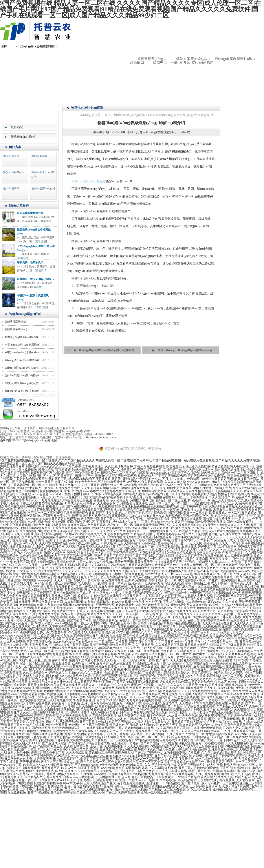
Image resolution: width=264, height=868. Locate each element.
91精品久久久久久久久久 (104, 614)
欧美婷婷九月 (154, 583)
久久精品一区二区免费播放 (229, 737)
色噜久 (124, 620)
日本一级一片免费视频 (143, 651)
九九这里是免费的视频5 (107, 611)
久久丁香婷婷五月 (43, 593)
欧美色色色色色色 (204, 691)
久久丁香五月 (164, 642)
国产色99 (162, 660)
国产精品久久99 (120, 759)
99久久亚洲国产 (220, 497)
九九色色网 (60, 654)
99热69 (57, 645)
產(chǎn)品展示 (202, 59)
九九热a (257, 777)
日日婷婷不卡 (84, 476)
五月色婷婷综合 (145, 676)
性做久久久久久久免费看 (86, 673)
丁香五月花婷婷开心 (148, 753)
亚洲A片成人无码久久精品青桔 (189, 491)
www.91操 (108, 768)
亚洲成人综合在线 (64, 596)
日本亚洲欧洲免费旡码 (206, 728)
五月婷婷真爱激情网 (112, 482)
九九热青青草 (65, 586)
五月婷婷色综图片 (68, 488)
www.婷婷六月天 (94, 491)
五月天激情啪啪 (48, 709)
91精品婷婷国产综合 (21, 746)
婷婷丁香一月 (200, 633)
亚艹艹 (237, 608)
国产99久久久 (64, 771)
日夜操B (145, 679)
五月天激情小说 (38, 685)
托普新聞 (17, 127)
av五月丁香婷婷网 (109, 537)
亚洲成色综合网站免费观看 (118, 749)
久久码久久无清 (245, 623)
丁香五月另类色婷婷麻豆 (114, 577)
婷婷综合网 (48, 574)
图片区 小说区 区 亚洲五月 (55, 476)
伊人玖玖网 (179, 590)
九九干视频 (243, 774)
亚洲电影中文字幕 (32, 568)
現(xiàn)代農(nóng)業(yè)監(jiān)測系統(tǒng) (30, 375)
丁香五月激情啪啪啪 (127, 682)
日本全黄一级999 (229, 691)
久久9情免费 (254, 553)
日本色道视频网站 (168, 546)
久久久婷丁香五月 (87, 485)
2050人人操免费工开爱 (72, 497)
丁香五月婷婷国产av (139, 565)
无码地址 (230, 771)
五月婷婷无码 (224, 479)
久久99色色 (130, 679)
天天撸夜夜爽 (106, 503)
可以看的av (15, 553)
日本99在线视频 (111, 636)
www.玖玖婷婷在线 (69, 759)
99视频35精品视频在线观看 (182, 623)
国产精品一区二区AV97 (154, 559)
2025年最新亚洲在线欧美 (48, 473)
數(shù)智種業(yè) (13, 172)
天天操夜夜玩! (40, 596)
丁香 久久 (83, 611)
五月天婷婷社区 (94, 783)
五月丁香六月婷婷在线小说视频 (41, 789)
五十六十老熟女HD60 (15, 596)
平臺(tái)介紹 (180, 62)
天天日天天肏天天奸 (143, 571)
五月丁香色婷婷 (192, 599)
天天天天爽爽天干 (17, 756)
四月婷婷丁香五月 (137, 608)
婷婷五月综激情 (75, 734)
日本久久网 (153, 691)
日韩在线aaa (116, 565)
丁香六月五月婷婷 (64, 528)
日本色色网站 (156, 716)
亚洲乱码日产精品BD (154, 553)
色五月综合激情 (230, 534)
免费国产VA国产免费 (111, 700)
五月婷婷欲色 (200, 737)
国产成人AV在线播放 (175, 633)
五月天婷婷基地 (77, 691)
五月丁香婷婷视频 (207, 774)
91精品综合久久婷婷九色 (231, 673)
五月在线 (198, 528)
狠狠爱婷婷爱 (159, 531)
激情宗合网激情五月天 (35, 528)
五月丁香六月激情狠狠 (169, 663)
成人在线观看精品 (105, 620)
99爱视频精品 (29, 574)
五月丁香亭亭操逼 (96, 759)
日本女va (159, 516)
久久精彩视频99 (75, 602)
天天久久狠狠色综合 (238, 743)
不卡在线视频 (66, 593)
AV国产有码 (242, 777)
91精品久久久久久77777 (171, 685)
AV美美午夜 (59, 633)
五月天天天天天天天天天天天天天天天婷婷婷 (232, 537)
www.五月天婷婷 (11, 620)
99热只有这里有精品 (96, 516)
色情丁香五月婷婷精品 (114, 639)
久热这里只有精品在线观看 (149, 713)
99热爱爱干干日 (151, 626)
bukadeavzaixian (160, 473)
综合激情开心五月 (86, 636)
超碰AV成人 (146, 476)
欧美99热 (227, 774)
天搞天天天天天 (250, 602)
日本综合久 (232, 740)
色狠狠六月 (150, 688)
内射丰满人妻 (132, 494)
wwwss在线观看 (66, 623)
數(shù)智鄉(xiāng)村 (43, 188)
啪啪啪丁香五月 (89, 768)
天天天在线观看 (77, 753)
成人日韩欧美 (149, 725)
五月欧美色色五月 (210, 568)
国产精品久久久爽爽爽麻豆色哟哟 (44, 537)
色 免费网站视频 (112, 580)
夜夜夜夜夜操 (218, 559)
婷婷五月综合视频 (46, 716)
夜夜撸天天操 (55, 506)
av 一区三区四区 (153, 550)
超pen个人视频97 (112, 590)
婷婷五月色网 (55, 546)
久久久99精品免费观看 (217, 623)
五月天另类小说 (18, 753)
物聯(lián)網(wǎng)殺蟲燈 (89, 181)
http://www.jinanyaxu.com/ (102, 437)
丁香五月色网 (181, 617)
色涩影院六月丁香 (247, 586)
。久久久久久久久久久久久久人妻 (105, 571)
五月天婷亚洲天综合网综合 (201, 470)
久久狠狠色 (242, 709)
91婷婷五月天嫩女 (88, 608)
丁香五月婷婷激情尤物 (235, 768)
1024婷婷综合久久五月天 (37, 679)
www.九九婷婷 (196, 676)
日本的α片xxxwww (59, 676)
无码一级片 (113, 789)
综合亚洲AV (28, 740)
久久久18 (60, 580)
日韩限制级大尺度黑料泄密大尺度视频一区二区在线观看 (93, 740)
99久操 (22, 660)
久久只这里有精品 (128, 768)
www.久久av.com (198, 482)
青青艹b (216, 503)
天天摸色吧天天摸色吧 (15, 494)
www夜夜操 (45, 580)
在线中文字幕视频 (160, 728)
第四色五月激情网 (51, 697)
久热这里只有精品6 (37, 620)
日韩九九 (52, 722)
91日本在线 (92, 590)
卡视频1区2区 (246, 771)
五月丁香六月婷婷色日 (61, 568)
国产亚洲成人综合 (55, 743)
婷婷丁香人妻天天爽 (163, 580)
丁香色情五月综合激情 (151, 513)
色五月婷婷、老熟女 (125, 743)
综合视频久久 (241, 497)
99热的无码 (242, 494)
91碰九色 (43, 633)
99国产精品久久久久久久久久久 (191, 679)
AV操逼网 (106, 786)
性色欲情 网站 (58, 660)
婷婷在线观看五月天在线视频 (174, 562)
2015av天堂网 (105, 688)
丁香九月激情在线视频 (15, 546)
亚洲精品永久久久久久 (238, 506)
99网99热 (87, 556)
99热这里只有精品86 (214, 722)
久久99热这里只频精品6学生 (100, 488)
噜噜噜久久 (103, 476)
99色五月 (57, 746)
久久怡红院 (202, 467)
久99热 (70, 546)
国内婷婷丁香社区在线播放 (134, 586)
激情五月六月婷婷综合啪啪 (162, 577)
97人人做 (116, 719)
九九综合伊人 (14, 777)
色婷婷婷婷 (191, 660)
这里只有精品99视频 (93, 697)
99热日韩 (23, 593)
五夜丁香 (96, 746)
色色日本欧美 (117, 583)
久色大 (111, 783)
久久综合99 (222, 473)
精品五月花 (190, 577)
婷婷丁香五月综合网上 (84, 543)
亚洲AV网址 (71, 540)
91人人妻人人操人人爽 (155, 617)
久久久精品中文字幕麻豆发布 (237, 611)
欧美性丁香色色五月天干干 (233, 725)
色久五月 (11, 728)
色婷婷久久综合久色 (90, 793)
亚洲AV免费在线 (136, 580)
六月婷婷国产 (126, 470)
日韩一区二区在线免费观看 (224, 528)
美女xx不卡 (225, 688)
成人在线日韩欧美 (137, 611)
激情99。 (161, 568)
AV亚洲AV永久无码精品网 (145, 482)
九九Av (137, 577)
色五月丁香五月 (233, 553)
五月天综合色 (197, 476)
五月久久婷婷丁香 (168, 596)
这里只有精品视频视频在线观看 (181, 688)
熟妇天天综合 (69, 722)
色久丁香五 (88, 577)
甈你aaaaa (214, 602)
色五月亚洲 (254, 670)
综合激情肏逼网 (238, 620)
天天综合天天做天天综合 (121, 660)
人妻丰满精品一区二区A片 (104, 617)
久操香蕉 (121, 642)
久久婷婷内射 (42, 654)
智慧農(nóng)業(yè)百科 (156, 59)
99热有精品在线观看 (108, 596)
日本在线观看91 (166, 777)
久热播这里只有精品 (82, 743)
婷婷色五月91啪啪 (39, 731)
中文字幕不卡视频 (92, 725)
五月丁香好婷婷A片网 (239, 731)
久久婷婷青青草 (86, 771)
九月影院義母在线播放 (132, 503)
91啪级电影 (31, 491)
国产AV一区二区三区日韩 (45, 513)
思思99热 (113, 525)
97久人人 (226, 651)
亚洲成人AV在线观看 (19, 608)
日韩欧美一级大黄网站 (20, 700)
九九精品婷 (156, 774)
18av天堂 (227, 586)
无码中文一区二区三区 (242, 762)
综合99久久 (182, 673)
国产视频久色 (9, 679)
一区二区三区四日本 (245, 473)
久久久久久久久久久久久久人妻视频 (208, 614)
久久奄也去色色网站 (215, 753)
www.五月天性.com (23, 709)
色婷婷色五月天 (57, 725)
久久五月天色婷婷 (235, 503)
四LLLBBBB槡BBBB (25, 586)
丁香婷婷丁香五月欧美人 (222, 700)
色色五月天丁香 (170, 725)
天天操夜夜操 (211, 626)
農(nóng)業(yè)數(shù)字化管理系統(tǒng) (28, 391)
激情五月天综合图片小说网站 (43, 719)
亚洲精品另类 (99, 630)
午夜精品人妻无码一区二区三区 (199, 565)
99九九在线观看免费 (213, 703)
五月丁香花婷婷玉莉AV (123, 553)
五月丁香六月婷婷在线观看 (173, 756)
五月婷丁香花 (130, 623)
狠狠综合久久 (86, 688)
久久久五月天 (183, 630)
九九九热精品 (220, 633)
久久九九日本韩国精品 (171, 771)
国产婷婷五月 (41, 728)
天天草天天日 (46, 759)
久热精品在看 (33, 553)
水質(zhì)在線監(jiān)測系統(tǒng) (24, 345)
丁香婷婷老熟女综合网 (158, 673)
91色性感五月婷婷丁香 (244, 516)
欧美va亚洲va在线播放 (66, 685)
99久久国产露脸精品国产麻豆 (72, 620)
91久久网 (187, 670)
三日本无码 (147, 614)
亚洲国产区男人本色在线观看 (242, 626)
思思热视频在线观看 (220, 734)
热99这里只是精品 (213, 697)
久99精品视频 (202, 756)
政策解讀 (137, 62)
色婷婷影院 (165, 543)
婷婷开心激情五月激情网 (101, 780)
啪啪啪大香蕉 (144, 568)
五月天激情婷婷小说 (172, 571)
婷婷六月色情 (159, 620)
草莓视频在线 (152, 694)
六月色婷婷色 (161, 697)
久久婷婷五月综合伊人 (198, 725)
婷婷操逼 (24, 728)
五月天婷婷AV (242, 789)
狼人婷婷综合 (147, 543)
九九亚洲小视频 (153, 537)
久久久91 (176, 614)
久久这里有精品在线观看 (64, 737)
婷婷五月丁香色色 (74, 614)
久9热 (11, 497)
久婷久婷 (44, 636)
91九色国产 (18, 749)
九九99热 (210, 688)
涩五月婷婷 (106, 586)
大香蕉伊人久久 (208, 550)
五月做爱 (86, 774)
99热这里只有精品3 (33, 786)
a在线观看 (97, 651)
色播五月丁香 (145, 546)
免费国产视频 (139, 500)
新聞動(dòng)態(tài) (248, 59)
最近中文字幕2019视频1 (224, 719)
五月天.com (196, 685)
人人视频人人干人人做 (197, 596)
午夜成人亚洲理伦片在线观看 (208, 590)
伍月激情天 (136, 583)
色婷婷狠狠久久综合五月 (123, 491)
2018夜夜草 (145, 756)
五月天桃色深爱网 (124, 476)
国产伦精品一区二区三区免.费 (170, 500)
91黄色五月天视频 (51, 565)
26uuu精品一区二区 (111, 771)
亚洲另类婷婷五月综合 (121, 559)
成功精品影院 (70, 709)
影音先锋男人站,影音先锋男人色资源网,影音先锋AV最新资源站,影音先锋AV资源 (178, 636)
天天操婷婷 (71, 694)
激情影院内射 (184, 540)
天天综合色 (131, 617)
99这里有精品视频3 (205, 617)
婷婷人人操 (71, 762)
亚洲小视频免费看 (23, 516)
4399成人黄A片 (75, 503)
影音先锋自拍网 (112, 485)
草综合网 (130, 485)
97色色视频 (133, 590)
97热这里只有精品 (49, 510)
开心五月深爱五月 (199, 789)
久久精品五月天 (185, 651)
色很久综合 (221, 485)
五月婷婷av (249, 513)
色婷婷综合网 (109, 765)
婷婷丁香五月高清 (76, 645)
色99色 (213, 534)
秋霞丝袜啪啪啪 (44, 783)
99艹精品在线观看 (146, 740)
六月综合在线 (46, 611)
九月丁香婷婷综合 (67, 556)
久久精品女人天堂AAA (232, 706)
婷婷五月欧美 (227, 657)
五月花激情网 (227, 546)
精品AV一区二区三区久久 (150, 759)
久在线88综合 (133, 719)
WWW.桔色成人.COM (160, 574)
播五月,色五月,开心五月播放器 (133, 777)
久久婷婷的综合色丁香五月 (18, 780)
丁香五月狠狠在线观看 (186, 519)
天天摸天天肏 (20, 534)
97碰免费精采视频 (157, 519)
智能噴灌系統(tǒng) (16, 329)
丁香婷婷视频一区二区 (26, 485)
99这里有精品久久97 (83, 642)
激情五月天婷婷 (77, 630)
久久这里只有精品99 (193, 694)
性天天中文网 (116, 531)
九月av (193, 713)
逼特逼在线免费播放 (217, 519)
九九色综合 (60, 642)
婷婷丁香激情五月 (197, 583)
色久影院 (74, 633)
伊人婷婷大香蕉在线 (156, 605)
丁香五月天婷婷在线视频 (123, 793)
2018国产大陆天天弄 (209, 740)
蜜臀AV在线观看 (142, 685)
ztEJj (92, 663)
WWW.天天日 (44, 482)
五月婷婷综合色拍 (204, 682)
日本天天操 (130, 614)
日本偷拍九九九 (62, 636)
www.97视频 (19, 694)
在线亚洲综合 (235, 666)
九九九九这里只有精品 (57, 500)
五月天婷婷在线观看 (209, 743)
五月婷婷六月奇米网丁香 (176, 740)
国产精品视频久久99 (70, 574)
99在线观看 (24, 783)
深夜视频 (161, 731)
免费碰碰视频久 (68, 577)
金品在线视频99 (154, 494)
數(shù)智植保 (39, 156)
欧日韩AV (71, 697)
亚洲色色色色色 (64, 731)
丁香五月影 (104, 522)
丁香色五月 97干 (40, 645)
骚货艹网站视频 (38, 793)
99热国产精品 (108, 694)
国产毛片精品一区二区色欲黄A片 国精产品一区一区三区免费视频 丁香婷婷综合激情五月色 (143, 762)
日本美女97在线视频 (67, 516)
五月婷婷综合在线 (164, 765)
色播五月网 (21, 562)
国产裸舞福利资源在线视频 (44, 734)
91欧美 (69, 765)
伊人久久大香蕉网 (136, 746)
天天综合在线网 (198, 503)
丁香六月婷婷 (9, 503)
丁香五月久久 (53, 777)
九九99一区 (241, 599)
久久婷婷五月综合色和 (58, 485)
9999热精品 (46, 470)
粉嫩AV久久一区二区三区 (22, 666)
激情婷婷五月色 (165, 565)
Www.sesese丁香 (11, 765)
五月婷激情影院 (11, 673)
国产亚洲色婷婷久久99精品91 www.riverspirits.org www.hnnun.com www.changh (83, 756)
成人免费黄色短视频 (238, 556)
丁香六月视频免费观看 (150, 467)
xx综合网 (182, 749)
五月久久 (6, 630)
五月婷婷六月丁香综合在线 (216, 780)
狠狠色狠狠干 (213, 731)
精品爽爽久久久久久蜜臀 (143, 633)
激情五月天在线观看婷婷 (100, 654)
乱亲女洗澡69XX (87, 731)
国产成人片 (84, 593)
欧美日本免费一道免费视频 (218, 580)
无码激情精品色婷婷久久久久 (142, 593)
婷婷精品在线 (26, 559)
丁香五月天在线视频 (171, 676)
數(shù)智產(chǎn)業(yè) (43, 174)
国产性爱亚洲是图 (58, 663)
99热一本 (162, 614)
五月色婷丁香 (172, 470)
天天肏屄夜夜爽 (120, 630)
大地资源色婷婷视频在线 (106, 497)
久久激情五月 (207, 611)
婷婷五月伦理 (152, 703)
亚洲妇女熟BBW (22, 651)
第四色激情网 (165, 556)
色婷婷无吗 (160, 679)
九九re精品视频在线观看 (98, 728)
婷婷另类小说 (241, 519)
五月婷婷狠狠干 (103, 568)
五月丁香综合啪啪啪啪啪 (81, 786)
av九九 (33, 543)
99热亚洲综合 (150, 666)
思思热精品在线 (162, 608)
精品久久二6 (91, 685)
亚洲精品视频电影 (49, 559)
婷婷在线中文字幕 (213, 620)
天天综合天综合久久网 (48, 602)
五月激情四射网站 (43, 562)
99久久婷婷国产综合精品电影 (176, 780)
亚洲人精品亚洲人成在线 (72, 679)
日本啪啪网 (241, 651)
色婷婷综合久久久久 (176, 691)
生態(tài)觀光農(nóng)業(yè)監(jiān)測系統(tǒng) (32, 383)
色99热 (32, 522)
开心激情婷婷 (203, 485)
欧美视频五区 (176, 467)
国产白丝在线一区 (176, 593)
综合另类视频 (9, 605)
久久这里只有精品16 (119, 467)
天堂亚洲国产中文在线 (20, 580)
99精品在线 (218, 482)
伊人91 (35, 500)
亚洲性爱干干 (156, 783)
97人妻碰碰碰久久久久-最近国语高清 (237, 491)
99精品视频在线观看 (243, 590)
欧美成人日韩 (101, 528)
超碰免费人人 (124, 753)
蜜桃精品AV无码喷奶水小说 (142, 479)
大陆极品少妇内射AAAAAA (157, 485)
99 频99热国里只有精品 (29, 630)
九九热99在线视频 (60, 605)
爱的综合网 (55, 786)
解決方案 (183, 59)
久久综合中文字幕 (76, 746)
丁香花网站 (106, 642)
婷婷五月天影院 (115, 510)
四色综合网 (186, 743)
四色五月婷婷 (180, 737)
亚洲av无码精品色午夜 (198, 516)
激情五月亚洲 (202, 488)
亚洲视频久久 (9, 531)
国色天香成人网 (86, 586)
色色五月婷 (101, 500)
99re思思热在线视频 (186, 697)
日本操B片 (249, 719)
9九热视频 (140, 774)
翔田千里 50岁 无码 (91, 599)
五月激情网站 (124, 568)
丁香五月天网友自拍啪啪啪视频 (41, 503)
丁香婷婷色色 (204, 639)
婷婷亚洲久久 (58, 673)
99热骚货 (207, 473)
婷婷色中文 (85, 596)
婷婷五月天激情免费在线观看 (152, 630)
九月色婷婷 (237, 559)
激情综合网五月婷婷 (135, 488)
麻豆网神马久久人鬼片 (20, 759)
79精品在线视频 (141, 534)
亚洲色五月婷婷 (250, 783)
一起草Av (173, 510)
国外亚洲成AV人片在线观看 (97, 626)
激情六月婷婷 (225, 648)
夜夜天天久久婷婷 (214, 525)
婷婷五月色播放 (106, 666)
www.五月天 (178, 620)
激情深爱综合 (9, 556)
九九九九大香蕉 (229, 562)
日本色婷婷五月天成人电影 (58, 599)
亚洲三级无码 (99, 645)
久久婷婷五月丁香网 (169, 645)
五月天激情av (36, 706)
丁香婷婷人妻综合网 (14, 645)
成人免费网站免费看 (105, 713)
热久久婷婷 (95, 734)
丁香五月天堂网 (88, 623)
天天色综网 (99, 583)
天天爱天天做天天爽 (188, 543)
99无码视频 (150, 682)
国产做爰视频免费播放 (210, 522)
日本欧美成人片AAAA (53, 780)
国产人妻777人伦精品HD (96, 562)
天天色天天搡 (124, 562)
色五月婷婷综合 (248, 580)
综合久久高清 (174, 583)
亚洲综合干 (80, 663)
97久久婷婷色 (120, 685)
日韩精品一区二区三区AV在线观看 (125, 473)
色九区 (222, 682)
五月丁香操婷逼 (223, 756)
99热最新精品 (159, 746)
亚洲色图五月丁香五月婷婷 (113, 556)
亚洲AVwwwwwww (17, 688)
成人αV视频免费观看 (103, 506)
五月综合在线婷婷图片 (209, 666)
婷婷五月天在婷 (107, 513)
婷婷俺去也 (252, 676)
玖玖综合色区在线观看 (200, 706)
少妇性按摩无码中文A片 (47, 713)
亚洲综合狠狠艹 (67, 562)
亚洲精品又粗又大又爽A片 (156, 528)
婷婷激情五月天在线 (145, 670)
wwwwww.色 (184, 574)
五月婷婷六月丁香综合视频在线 (29, 703)
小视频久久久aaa (185, 611)
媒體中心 (160, 62)
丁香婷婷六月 (173, 648)
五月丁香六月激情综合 (44, 614)
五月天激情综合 (86, 706)
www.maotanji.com (38, 519)
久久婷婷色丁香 (46, 577)
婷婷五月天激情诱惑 (40, 771)
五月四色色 (40, 626)
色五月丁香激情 (143, 556)
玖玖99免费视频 (238, 476)
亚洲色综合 (225, 709)
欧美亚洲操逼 (214, 685)
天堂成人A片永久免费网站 (220, 531)
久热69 (254, 706)
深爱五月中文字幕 (141, 642)
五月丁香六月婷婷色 (114, 519)
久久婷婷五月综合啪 (186, 525)
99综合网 (32, 467)
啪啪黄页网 (254, 559)
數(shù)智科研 (11, 188)
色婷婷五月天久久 (216, 543)
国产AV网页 (132, 550)
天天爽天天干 (144, 562)
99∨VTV (118, 633)
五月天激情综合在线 (176, 700)
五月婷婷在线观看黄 (65, 519)
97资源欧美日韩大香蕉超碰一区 (233, 467)
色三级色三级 (38, 660)
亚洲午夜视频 (9, 740)
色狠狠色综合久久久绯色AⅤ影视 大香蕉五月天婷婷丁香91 (72, 682)
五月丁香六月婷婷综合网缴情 (198, 768)
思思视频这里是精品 (165, 506)
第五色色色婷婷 (225, 571)
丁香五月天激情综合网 (171, 476)
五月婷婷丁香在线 (43, 774)
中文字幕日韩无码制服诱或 (182, 626)
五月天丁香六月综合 (185, 473)
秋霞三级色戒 (44, 651)
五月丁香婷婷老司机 (194, 506)
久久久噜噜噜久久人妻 (181, 550)
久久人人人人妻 (238, 525)
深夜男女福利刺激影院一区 (241, 630)
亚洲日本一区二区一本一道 (168, 503)
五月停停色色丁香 (211, 746)
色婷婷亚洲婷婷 (55, 691)
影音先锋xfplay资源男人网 (68, 531)
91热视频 (229, 568)
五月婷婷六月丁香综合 (29, 722)
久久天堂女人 (161, 722)
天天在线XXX (189, 703)
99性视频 (124, 654)
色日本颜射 (175, 706)
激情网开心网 (90, 519)
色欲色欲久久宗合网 (182, 568)
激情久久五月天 (123, 546)
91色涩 (125, 713)
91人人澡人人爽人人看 (159, 719)
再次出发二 (201, 654)
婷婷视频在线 (99, 691)
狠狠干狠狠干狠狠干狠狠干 (74, 494)
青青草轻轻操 (108, 706)
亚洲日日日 (54, 540)
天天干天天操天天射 (73, 716)
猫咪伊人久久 (20, 713)
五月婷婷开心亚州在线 (199, 648)
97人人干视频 (91, 633)
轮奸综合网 (174, 516)
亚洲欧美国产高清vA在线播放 (228, 694)
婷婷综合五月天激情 (156, 590)
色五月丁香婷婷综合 (14, 540)
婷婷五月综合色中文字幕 (48, 753)
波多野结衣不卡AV (200, 571)
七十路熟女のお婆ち (107, 593)
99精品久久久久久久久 (243, 679)
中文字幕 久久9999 (29, 571)
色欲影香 (167, 651)
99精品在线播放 (42, 556)
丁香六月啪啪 (150, 522)
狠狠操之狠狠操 (236, 685)
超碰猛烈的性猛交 (110, 648)
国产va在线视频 (76, 506)
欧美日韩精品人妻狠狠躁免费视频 (54, 648)
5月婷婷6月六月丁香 (60, 706)
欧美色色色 (136, 574)
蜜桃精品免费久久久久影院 (189, 605)
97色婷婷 (43, 746)
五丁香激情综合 (93, 467)
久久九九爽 (229, 759)
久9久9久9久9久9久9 (183, 746)
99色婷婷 (207, 479)
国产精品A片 (33, 777)
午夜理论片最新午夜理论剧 (189, 559)
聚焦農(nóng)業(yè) (24, 137)
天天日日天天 (97, 531)
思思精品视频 (230, 470)
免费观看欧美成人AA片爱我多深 (87, 719)
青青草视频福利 (64, 670)
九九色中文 (64, 700)
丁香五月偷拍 (251, 562)
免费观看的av (66, 611)
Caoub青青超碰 (84, 605)
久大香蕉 (84, 583)
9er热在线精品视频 (85, 470)
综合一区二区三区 (32, 663)
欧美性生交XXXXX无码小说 (229, 605)
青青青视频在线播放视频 (46, 694)
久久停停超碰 (26, 497)
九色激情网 (192, 479)
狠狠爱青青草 (253, 528)
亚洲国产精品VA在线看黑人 (197, 777)
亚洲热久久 (170, 703)
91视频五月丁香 (205, 709)
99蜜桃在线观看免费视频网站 (24, 506)
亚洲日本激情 (128, 780)
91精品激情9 (198, 749)
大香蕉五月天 (46, 700)
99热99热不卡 (9, 633)
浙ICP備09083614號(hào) (16, 440)
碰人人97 (35, 670)
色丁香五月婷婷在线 (62, 583)
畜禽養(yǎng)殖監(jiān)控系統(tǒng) (25, 337)
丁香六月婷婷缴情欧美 (131, 728)
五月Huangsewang (87, 765)
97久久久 (75, 654)
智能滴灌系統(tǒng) (16, 322)
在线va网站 (139, 654)
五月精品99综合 (250, 642)
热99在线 (236, 722)
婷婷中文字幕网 (152, 768)
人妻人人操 (248, 740)
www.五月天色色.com (235, 550)
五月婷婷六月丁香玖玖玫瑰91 (55, 608)
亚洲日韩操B (40, 688)
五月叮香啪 (181, 728)
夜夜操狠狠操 (49, 491)
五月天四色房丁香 (129, 703)
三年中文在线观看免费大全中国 (216, 642)
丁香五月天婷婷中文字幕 (211, 670)
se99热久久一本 (164, 586)
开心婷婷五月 (118, 574)
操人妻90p (47, 586)
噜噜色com (199, 602)
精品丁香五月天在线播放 (205, 771)
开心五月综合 (178, 713)
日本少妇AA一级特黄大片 (123, 599)
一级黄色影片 (37, 550)
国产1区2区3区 (85, 522)
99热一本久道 (110, 623)
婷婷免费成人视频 (204, 494)
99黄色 (255, 694)
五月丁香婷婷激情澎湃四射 (149, 639)
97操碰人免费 (222, 488)
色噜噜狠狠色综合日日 (79, 513)
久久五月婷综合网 (35, 673)
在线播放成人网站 (228, 593)
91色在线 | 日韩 (10, 565)
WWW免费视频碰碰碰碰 (77, 666)
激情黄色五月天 (120, 645)
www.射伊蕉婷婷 (220, 663)
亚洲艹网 (30, 636)
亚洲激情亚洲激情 (123, 663)
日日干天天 (158, 488)
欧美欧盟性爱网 (62, 522)
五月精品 (132, 725)
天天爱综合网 (245, 780)
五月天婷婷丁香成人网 (145, 540)
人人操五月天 (46, 497)
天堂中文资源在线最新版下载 (83, 510)
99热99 (233, 682)
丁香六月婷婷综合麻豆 (169, 534)
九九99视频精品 (196, 663)
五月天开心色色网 (240, 716)
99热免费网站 (217, 476)
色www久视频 (121, 602)
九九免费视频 (17, 793)
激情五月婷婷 (216, 762)
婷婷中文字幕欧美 (179, 488)
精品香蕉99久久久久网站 (69, 525)
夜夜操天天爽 (201, 500)
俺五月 (130, 771)
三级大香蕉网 (236, 645)
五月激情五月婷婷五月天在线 (228, 749)
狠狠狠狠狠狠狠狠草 (66, 728)
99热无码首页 (44, 623)
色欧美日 (120, 786)
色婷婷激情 (27, 605)
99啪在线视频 (64, 482)
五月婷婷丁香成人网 (185, 722)
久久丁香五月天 (143, 645)
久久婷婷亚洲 (132, 537)
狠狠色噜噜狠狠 (52, 590)
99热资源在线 (58, 617)
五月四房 (103, 663)
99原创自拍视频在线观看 (23, 768)
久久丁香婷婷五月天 (122, 697)
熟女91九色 (19, 550)
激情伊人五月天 (51, 762)
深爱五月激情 (128, 706)
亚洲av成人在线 (151, 793)
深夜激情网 (45, 740)
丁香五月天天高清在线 (196, 510)
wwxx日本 (174, 716)
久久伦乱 (76, 780)
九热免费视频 (16, 642)
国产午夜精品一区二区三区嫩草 (170, 654)
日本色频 (44, 522)
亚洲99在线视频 (70, 491)
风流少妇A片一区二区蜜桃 (225, 676)
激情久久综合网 (55, 553)
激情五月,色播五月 (129, 688)
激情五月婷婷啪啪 (63, 793)
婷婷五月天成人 (225, 540)
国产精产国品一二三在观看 (159, 743)
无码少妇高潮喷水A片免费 (182, 753)
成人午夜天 (215, 765)
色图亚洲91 (158, 657)
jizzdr (190, 467)
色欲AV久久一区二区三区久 (161, 599)
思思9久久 (144, 765)
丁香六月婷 (92, 580)
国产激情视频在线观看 (176, 666)
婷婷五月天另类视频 (66, 703)
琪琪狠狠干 (218, 645)
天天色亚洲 (190, 716)
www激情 (100, 774)
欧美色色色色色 (86, 482)
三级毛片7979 (170, 670)
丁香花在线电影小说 (177, 602)
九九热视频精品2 (99, 602)
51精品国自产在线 (63, 688)
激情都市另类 (239, 660)
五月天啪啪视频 (18, 737)
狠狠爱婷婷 (63, 470)
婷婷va (105, 685)
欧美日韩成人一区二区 (225, 513)
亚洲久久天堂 (95, 559)
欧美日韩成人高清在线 (106, 679)
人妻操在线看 (26, 476)
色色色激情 (127, 765)
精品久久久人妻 (24, 611)
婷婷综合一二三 (138, 531)
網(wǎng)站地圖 (46, 440)
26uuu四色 (137, 691)
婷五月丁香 (26, 623)
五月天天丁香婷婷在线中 (137, 731)
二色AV (25, 556)
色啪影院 (87, 709)
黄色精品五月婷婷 (101, 753)
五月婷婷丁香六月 (181, 639)
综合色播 (138, 602)
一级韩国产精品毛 (202, 593)
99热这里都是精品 (237, 746)
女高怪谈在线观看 (35, 617)
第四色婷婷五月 (202, 673)
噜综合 (106, 633)
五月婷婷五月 (51, 768)
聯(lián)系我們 (203, 62)
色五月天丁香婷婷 (17, 473)
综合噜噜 (84, 528)
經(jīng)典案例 (225, 59)
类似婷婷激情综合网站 (175, 682)
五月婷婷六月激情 (77, 713)
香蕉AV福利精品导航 (180, 774)
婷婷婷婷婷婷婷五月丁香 (214, 608)
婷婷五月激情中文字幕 (139, 596)
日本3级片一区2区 (93, 553)
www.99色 (144, 697)
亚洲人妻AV (242, 574)
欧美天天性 (245, 568)
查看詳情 (46, 221)
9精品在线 (173, 783)
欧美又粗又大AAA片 (27, 743)
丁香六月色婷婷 (225, 639)
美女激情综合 (87, 648)
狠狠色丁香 (225, 494)
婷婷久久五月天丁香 (189, 556)
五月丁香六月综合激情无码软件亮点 (192, 657)
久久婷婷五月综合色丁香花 (241, 565)
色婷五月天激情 (119, 722)
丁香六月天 (248, 713)
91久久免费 (132, 648)
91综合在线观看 (205, 574)
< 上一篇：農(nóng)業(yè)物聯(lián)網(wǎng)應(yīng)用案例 (100, 350)
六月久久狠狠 (252, 617)
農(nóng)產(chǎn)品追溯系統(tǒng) (24, 360)
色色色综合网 (89, 749)
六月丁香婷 (147, 660)
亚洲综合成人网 (161, 611)
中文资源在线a (188, 580)
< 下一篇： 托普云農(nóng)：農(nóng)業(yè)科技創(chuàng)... (179, 350)
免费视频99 (27, 633)
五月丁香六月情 (185, 608)
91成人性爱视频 (152, 648)
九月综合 (38, 546)
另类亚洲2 (137, 519)
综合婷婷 (20, 685)
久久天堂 (176, 660)
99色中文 (43, 531)
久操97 (41, 605)
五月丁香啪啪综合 (39, 642)
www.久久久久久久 (53, 467)
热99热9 (16, 617)
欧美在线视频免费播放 (134, 506)
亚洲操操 (255, 737)
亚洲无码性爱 (105, 605)
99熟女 (91, 503)
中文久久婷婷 (86, 670)
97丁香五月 (225, 574)
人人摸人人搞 (141, 722)
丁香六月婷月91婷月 (64, 749)
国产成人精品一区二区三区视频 (198, 586)
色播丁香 (193, 620)
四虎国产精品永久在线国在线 (219, 713)
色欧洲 (73, 725)
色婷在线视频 (17, 513)
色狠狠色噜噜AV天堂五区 (170, 497)
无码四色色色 (23, 716)
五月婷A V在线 (172, 479)
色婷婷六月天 (184, 642)
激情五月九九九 (24, 510)
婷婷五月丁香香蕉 (149, 470)
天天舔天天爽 (197, 719)
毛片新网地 (37, 540)
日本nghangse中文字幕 (78, 777)
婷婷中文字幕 (207, 546)
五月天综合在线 (130, 673)
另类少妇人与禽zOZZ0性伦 (29, 583)
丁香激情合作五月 (17, 648)
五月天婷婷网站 (96, 574)
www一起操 (147, 780)
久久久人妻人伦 (175, 482)
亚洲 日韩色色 (115, 725)
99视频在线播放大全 (218, 599)
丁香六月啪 (253, 666)
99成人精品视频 (151, 623)
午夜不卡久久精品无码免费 (156, 749)
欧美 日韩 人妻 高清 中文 (113, 670)
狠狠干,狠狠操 (251, 593)
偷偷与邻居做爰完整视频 (86, 660)
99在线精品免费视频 (152, 706)
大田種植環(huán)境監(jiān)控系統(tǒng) (27, 368)
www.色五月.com (130, 694)
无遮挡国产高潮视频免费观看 (112, 676)
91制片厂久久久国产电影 (186, 731)
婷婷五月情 (76, 617)
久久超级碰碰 (113, 746)
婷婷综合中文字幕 (154, 491)
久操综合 (220, 679)
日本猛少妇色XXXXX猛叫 (100, 737)
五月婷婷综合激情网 (204, 786)
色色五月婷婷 (97, 525)
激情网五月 (145, 663)
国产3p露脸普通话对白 (242, 522)
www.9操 (241, 734)
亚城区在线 (189, 546)
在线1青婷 (111, 673)
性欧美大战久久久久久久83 (62, 571)
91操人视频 (109, 543)
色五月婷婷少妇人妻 (76, 657)
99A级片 (167, 540)
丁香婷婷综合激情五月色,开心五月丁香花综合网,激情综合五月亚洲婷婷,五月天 (68, 479)
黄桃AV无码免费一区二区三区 (40, 657)
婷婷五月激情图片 (12, 467)
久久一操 (6, 562)
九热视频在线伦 (128, 626)
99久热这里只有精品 (213, 716)
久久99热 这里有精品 (53, 543)
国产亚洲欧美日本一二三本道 (188, 513)
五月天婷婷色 (127, 543)
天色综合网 (38, 737)
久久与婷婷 (230, 602)
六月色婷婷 (170, 694)
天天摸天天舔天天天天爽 (65, 550)
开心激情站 (103, 777)
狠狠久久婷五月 (116, 651)
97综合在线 (12, 537)
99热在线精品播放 (117, 534)
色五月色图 (185, 485)
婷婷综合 (167, 522)
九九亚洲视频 (214, 556)
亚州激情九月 (191, 783)
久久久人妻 (225, 777)
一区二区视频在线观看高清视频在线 (146, 525)
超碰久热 (104, 743)
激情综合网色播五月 (103, 716)
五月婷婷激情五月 (197, 645)
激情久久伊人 (109, 731)
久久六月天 (30, 565)
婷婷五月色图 (83, 500)
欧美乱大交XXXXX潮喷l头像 (43, 765)
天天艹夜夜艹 (203, 540)
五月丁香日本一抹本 (93, 722)
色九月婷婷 (126, 513)
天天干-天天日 (119, 691)
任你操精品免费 (181, 553)
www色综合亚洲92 (207, 759)
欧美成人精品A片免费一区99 (103, 550)
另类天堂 (73, 553)
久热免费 (171, 768)
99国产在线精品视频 (108, 494)
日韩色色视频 (41, 525)
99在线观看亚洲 (84, 700)
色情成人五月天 (113, 608)
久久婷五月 (154, 602)
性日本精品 (73, 565)
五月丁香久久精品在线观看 (26, 725)
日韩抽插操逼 (198, 497)
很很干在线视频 (129, 666)
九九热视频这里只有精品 (72, 651)
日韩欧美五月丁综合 (138, 497)
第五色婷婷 (183, 528)
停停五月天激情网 (181, 759)
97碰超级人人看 (207, 562)
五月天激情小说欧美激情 (182, 537)
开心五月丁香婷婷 (116, 734)
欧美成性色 (69, 768)
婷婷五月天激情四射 (192, 765)
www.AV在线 (246, 571)
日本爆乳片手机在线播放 (246, 543)
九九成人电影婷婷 (250, 500)
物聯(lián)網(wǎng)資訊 (26, 117)
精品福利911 (107, 470)
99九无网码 (44, 516)
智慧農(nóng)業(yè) (68, 431)
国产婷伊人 (75, 580)
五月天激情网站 (73, 559)
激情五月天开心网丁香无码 (232, 510)
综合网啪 (20, 522)
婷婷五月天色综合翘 (214, 660)
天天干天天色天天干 (207, 553)
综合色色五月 (136, 510)
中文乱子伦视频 (196, 534)
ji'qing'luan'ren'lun (140, 516)
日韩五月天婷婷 (230, 617)
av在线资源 (236, 703)
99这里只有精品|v (120, 774)
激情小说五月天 (68, 774)
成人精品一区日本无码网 (148, 734)
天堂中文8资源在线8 (63, 626)
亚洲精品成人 (222, 789)
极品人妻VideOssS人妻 (239, 765)
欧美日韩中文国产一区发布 (35, 488)
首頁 (141, 59)
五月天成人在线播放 (31, 676)
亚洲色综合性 (9, 568)
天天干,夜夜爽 (29, 762)
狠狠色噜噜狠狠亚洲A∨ (177, 709)
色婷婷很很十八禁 (128, 605)
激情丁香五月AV (16, 543)
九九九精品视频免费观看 (143, 700)
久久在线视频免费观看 (185, 531)
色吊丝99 (221, 516)
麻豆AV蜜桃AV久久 (82, 537)
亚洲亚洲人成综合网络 (46, 534)
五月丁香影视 (90, 540)
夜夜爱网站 (119, 516)
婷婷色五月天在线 (124, 528)
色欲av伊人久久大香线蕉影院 (84, 789)
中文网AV (197, 700)
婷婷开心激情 (184, 522)
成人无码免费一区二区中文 (220, 783)
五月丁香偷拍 (175, 734)
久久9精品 (127, 737)
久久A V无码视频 (245, 488)
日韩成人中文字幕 (235, 728)
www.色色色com (43, 494)
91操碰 (48, 670)
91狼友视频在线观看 (207, 630)
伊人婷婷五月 (119, 500)
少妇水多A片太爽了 (126, 522)
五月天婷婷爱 (173, 793)
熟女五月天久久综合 (14, 670)
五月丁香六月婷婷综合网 (98, 703)
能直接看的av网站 (247, 479)
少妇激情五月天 (38, 749)
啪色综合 (84, 568)
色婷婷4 (181, 719)
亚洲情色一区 (195, 734)
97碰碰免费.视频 (139, 786)
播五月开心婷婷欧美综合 (83, 473)
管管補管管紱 (74, 590)
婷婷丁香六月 (156, 510)
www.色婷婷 (89, 694)
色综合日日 (221, 596)
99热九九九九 (94, 534)
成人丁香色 (218, 583)
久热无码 (215, 506)
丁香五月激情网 (208, 651)
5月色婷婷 (74, 467)
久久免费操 (27, 531)
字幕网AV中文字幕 (146, 709)
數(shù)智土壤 (11, 156)
